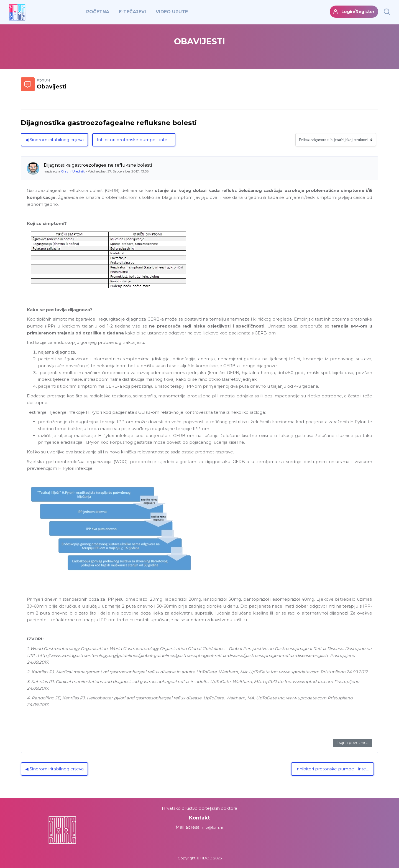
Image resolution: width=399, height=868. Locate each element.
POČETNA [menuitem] (98, 12)
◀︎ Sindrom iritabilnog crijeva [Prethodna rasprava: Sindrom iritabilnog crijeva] (54, 140)
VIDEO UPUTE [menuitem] (172, 12)
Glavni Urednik (73, 171)
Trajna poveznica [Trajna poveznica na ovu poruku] (353, 743)
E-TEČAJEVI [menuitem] (132, 12)
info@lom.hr (212, 827)
